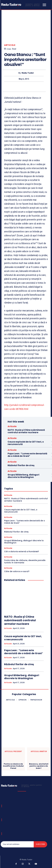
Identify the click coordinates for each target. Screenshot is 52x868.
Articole (10, 45)
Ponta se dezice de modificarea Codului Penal (13, 766)
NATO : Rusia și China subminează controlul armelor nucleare (26, 431)
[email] (17, 844)
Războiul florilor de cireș (21, 465)
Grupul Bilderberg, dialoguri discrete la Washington (23, 476)
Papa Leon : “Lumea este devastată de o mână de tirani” (27, 455)
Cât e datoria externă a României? (22, 551)
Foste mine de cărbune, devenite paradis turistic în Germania (25, 561)
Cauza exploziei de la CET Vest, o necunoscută (26, 443)
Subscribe (40, 844)
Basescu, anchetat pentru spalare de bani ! (39, 766)
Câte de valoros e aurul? (17, 571)
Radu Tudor (28, 73)
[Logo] (21, 5)
